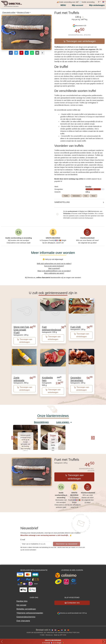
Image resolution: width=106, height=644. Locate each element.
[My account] (78, 5)
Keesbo (88, 187)
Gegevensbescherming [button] (26, 617)
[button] (13, 438)
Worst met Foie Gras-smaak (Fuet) (21, 330)
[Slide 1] (53, 453)
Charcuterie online (9, 12)
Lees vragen (64, 422)
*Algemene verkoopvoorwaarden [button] (30, 613)
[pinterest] (21, 53)
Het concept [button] (21, 605)
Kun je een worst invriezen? (54, 266)
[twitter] (16, 53)
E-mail (23, 540)
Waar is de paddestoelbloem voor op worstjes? (54, 271)
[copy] (43, 53)
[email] (37, 53)
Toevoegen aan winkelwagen (80, 41)
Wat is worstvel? (54, 268)
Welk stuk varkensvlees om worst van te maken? (54, 264)
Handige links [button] (22, 601)
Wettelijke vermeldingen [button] (26, 609)
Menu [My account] (63, 5)
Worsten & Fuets (23, 12)
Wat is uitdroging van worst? (54, 273)
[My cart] (97, 5)
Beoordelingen (41, 422)
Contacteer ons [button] (72, 603)
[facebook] (11, 53)
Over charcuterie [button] (23, 621)
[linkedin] (27, 53)
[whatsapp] (32, 53)
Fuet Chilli (76, 327)
